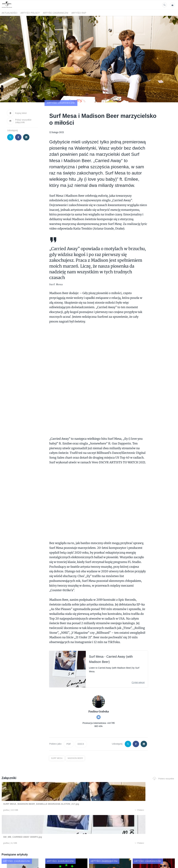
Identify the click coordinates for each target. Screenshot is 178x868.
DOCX (81, 725)
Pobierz (37, 792)
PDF (69, 725)
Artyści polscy (30, 13)
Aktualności (9, 13)
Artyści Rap (79, 13)
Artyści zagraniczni (56, 13)
